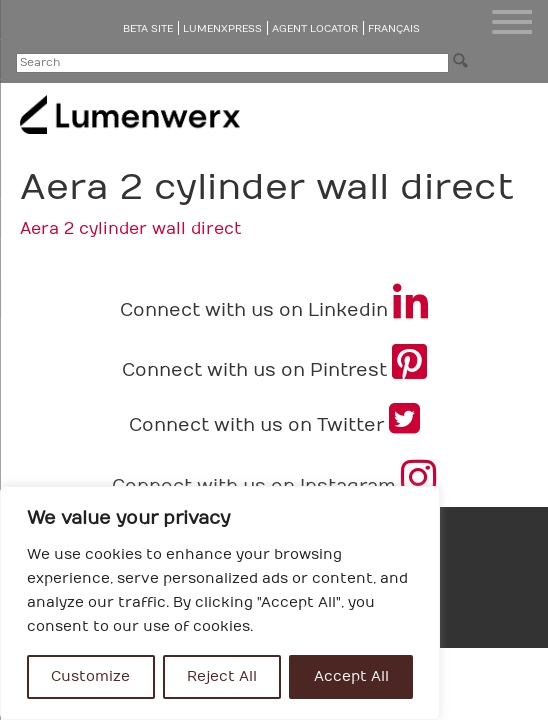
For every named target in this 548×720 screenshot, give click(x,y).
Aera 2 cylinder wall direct (131, 229)
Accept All (351, 676)
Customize (90, 676)
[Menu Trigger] (512, 22)
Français (394, 29)
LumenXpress (222, 29)
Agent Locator (315, 29)
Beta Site (148, 29)
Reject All (222, 676)
